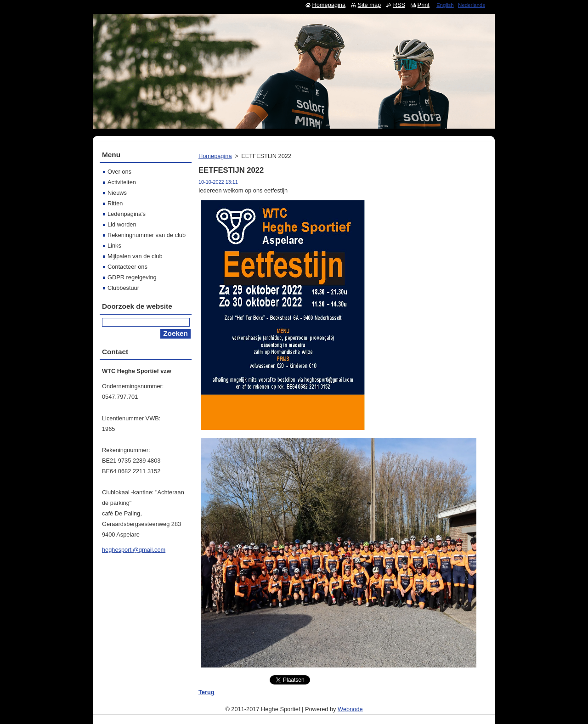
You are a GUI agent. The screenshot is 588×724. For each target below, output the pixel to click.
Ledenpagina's (127, 214)
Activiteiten (122, 182)
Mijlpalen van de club (135, 256)
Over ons (119, 172)
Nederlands (472, 5)
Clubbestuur (123, 288)
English (445, 5)
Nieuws (117, 193)
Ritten (115, 203)
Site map (370, 5)
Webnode (350, 709)
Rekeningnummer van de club (147, 235)
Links (114, 246)
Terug (206, 692)
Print (424, 5)
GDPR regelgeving (132, 277)
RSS (399, 5)
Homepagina (215, 156)
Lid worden (122, 224)
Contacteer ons (127, 267)
